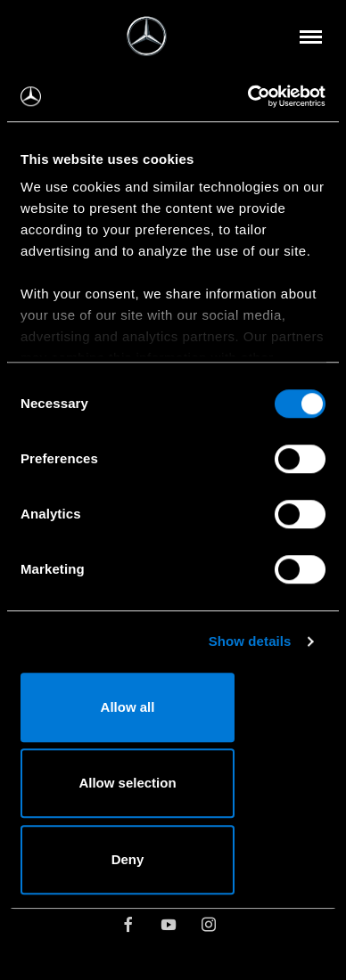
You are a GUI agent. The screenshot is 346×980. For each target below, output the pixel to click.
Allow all (128, 707)
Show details (250, 641)
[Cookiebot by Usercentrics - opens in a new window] (248, 96)
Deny (128, 859)
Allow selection (127, 783)
